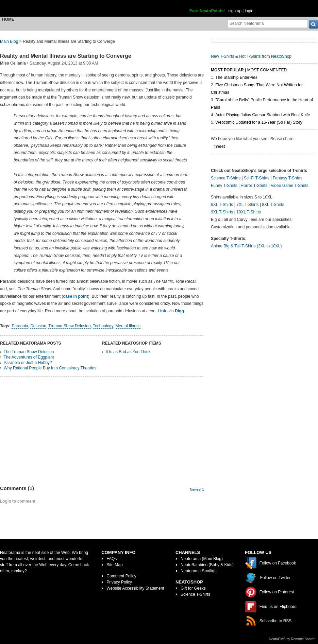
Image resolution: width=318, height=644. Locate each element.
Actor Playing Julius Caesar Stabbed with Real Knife (263, 115)
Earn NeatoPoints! (207, 11)
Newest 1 (197, 490)
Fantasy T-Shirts (288, 178)
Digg (179, 311)
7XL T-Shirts (247, 205)
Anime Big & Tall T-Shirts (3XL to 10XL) (246, 246)
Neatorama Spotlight (199, 571)
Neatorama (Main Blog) (202, 559)
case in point (75, 296)
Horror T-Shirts (254, 186)
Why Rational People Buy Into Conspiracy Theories (50, 368)
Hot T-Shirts (250, 56)
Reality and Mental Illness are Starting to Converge (66, 56)
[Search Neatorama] (268, 23)
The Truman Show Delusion (29, 352)
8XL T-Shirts (273, 205)
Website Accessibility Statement (135, 588)
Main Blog (9, 41)
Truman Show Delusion (69, 326)
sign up (235, 11)
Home (8, 19)
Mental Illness (128, 326)
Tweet (219, 146)
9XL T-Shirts (222, 212)
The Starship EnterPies (236, 77)
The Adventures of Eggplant (29, 357)
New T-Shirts (222, 56)
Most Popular (227, 70)
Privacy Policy (119, 582)
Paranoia (20, 326)
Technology (103, 326)
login (249, 11)
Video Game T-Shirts (290, 186)
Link (162, 311)
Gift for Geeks (193, 588)
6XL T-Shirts (222, 205)
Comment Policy (121, 576)
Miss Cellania (13, 63)
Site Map (114, 565)
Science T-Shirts (226, 178)
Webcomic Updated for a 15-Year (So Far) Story (259, 122)
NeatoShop (281, 56)
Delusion (38, 326)
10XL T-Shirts (249, 212)
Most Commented (267, 70)
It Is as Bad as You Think (128, 352)
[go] (313, 24)
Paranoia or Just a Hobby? (28, 363)
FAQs (112, 559)
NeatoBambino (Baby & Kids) (207, 565)
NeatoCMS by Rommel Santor (292, 639)
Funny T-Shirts (224, 186)
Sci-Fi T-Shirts (257, 178)
